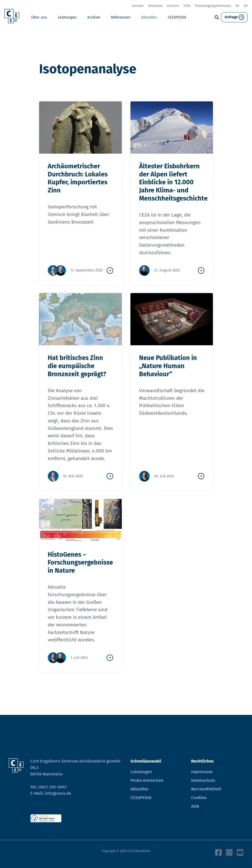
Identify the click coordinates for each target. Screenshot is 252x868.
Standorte (155, 6)
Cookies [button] (199, 798)
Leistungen (67, 17)
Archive (94, 17)
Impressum (202, 772)
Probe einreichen (147, 780)
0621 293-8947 (53, 787)
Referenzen (121, 17)
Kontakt (138, 6)
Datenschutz (203, 780)
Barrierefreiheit (206, 789)
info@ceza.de (58, 793)
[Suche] (217, 17)
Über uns (39, 17)
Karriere (173, 6)
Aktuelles (149, 17)
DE (237, 6)
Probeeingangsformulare (213, 6)
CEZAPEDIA (177, 17)
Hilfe (187, 6)
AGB (195, 806)
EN (246, 6)
